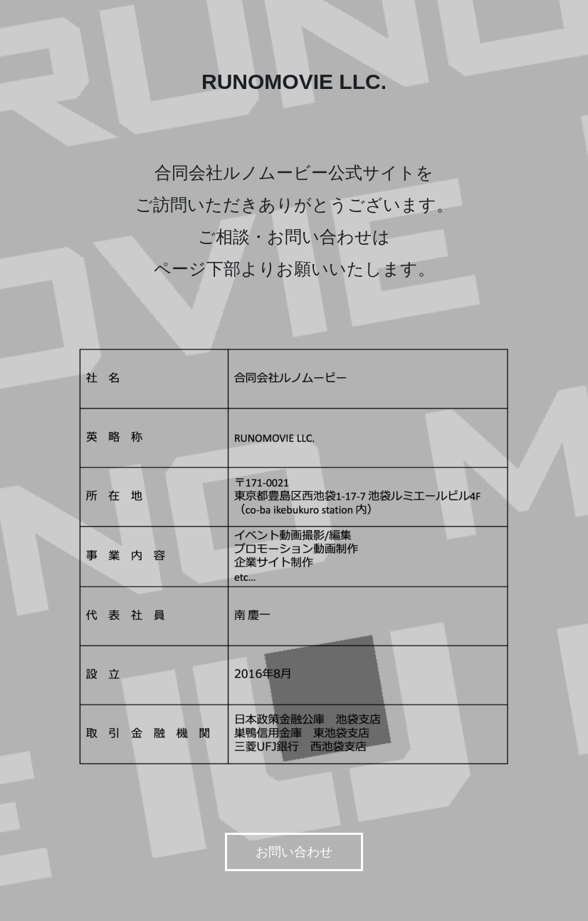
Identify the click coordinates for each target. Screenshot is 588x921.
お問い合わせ (294, 852)
